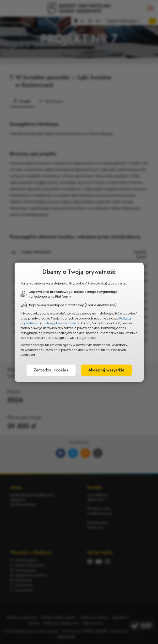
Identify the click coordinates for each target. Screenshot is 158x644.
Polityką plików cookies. (59, 323)
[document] (79, 322)
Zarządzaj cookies (51, 370)
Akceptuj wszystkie (106, 370)
